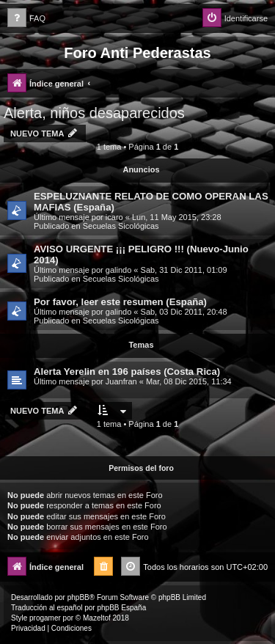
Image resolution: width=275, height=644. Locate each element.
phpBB (78, 597)
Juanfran (121, 381)
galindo (118, 270)
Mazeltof (97, 618)
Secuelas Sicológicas (121, 226)
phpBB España (121, 608)
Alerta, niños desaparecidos (94, 113)
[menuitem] (26, 19)
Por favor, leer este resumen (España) (120, 302)
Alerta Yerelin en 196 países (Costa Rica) (127, 372)
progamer (45, 618)
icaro (114, 217)
